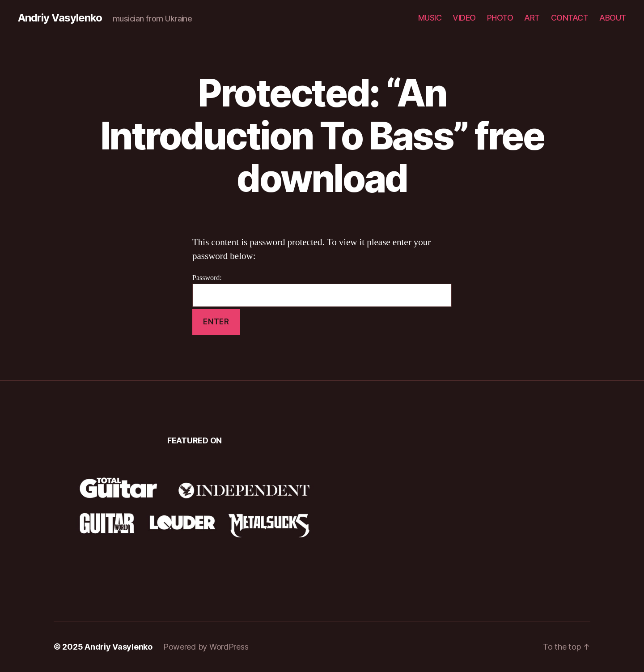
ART (532, 18)
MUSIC (430, 18)
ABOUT (613, 18)
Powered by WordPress (206, 647)
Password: (322, 290)
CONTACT (570, 18)
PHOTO (500, 18)
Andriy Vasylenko (60, 18)
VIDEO (464, 18)
